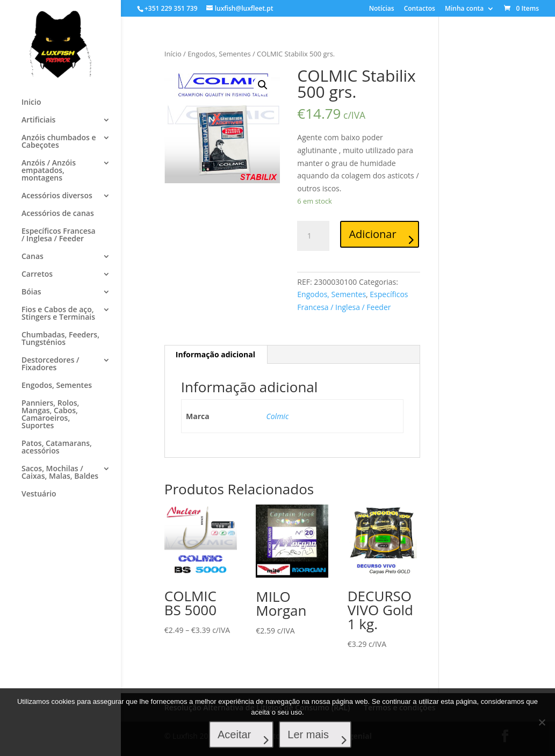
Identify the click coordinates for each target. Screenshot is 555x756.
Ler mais (308, 735)
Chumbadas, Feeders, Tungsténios (60, 339)
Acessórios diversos (57, 196)
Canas (33, 257)
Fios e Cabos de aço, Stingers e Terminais (58, 314)
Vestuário (39, 494)
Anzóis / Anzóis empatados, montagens (49, 171)
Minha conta (464, 9)
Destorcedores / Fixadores (51, 364)
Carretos (37, 275)
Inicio (31, 103)
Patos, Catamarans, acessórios (57, 448)
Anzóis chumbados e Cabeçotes (59, 142)
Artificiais (38, 120)
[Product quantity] (313, 236)
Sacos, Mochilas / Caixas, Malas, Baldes (60, 473)
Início (173, 54)
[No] (542, 722)
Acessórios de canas (58, 214)
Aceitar (234, 735)
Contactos (420, 9)
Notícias (382, 9)
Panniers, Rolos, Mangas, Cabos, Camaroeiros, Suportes (50, 415)
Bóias (31, 292)
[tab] (216, 355)
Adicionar (372, 234)
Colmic (278, 416)
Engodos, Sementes (57, 386)
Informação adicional (215, 354)
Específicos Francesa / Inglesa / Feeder (59, 235)
